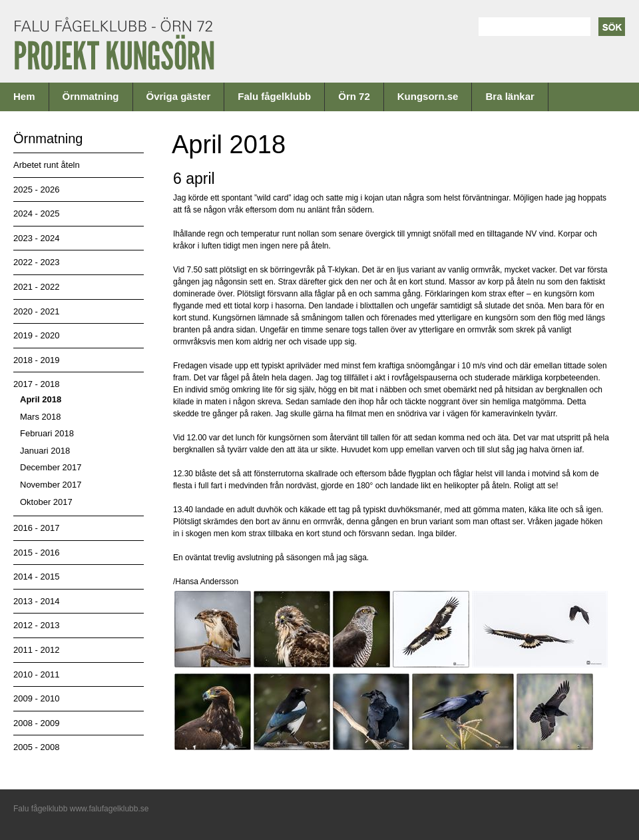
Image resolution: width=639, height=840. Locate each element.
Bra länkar (510, 96)
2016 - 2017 (36, 528)
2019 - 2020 (36, 335)
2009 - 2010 (36, 698)
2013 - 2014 (36, 601)
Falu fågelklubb (274, 96)
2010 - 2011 (36, 674)
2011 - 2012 (36, 650)
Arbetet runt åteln (47, 165)
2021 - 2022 (36, 287)
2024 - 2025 (36, 213)
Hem (24, 96)
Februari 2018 (47, 433)
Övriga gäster (179, 96)
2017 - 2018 (36, 384)
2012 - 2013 (36, 625)
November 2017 (51, 485)
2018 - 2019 (36, 360)
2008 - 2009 (36, 723)
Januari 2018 (45, 451)
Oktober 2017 (46, 502)
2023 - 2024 (36, 238)
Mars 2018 (40, 417)
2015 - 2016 (36, 553)
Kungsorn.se (428, 96)
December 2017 (51, 467)
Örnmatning (91, 96)
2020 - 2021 (36, 311)
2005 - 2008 (36, 747)
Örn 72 (354, 96)
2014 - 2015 (36, 577)
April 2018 (41, 399)
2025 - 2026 (36, 190)
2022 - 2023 (36, 262)
